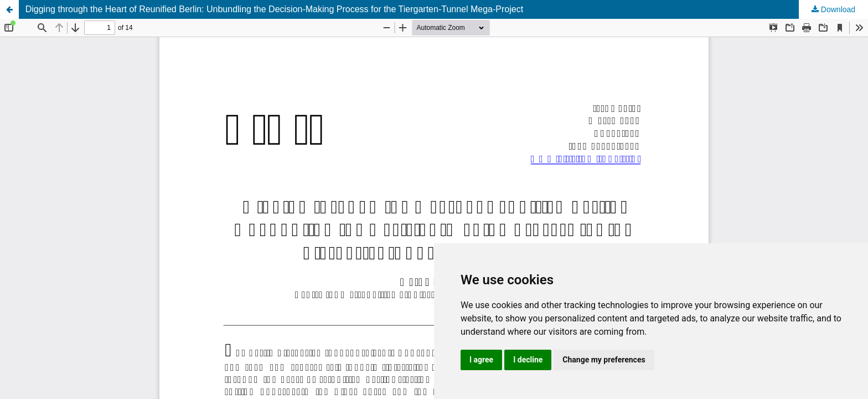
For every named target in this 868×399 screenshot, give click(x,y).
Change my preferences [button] (604, 360)
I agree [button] (481, 360)
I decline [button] (528, 360)
